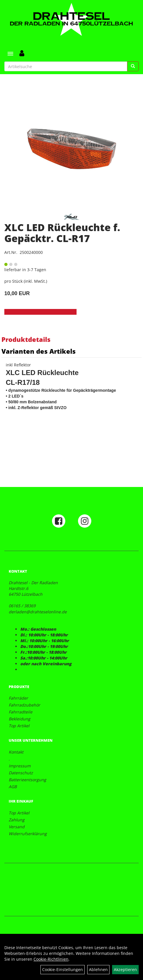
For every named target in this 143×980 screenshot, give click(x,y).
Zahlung (17, 820)
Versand (17, 827)
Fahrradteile (21, 712)
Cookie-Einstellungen (63, 969)
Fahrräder (18, 698)
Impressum (20, 766)
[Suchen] (133, 66)
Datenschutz (21, 773)
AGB (13, 787)
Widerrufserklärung (28, 834)
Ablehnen (98, 969)
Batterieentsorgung (27, 780)
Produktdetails (26, 339)
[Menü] (10, 54)
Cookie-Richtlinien (51, 959)
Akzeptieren (125, 969)
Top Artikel (19, 726)
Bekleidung (19, 719)
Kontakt (16, 752)
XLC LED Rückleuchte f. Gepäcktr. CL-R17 (62, 233)
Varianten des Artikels (39, 351)
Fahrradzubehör (24, 705)
